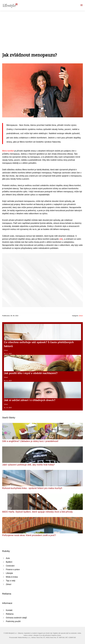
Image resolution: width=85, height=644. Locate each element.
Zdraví (81, 316)
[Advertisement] (42, 27)
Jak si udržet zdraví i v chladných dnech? (30, 400)
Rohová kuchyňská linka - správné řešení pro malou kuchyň (32, 488)
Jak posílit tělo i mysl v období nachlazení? (31, 373)
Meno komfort (8, 151)
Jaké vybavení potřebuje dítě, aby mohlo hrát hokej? (28, 465)
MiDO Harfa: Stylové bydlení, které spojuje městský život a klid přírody (37, 512)
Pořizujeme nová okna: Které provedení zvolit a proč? (29, 535)
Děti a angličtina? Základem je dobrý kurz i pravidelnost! (30, 441)
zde (61, 239)
